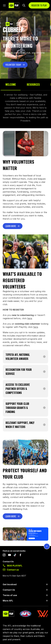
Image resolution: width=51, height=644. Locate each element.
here (30, 318)
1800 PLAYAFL (15, 566)
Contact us (13, 570)
